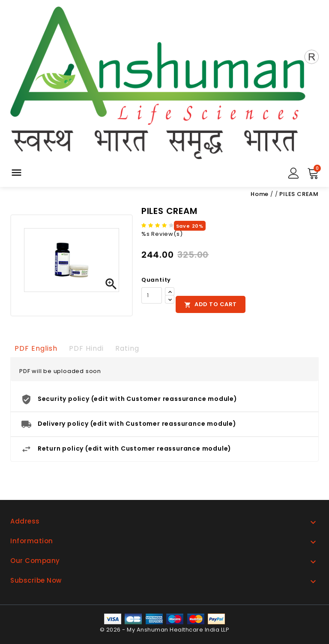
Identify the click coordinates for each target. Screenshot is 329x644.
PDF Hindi (86, 348)
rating (127, 348)
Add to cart (211, 304)
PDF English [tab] (36, 348)
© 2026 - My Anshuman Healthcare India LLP (165, 630)
